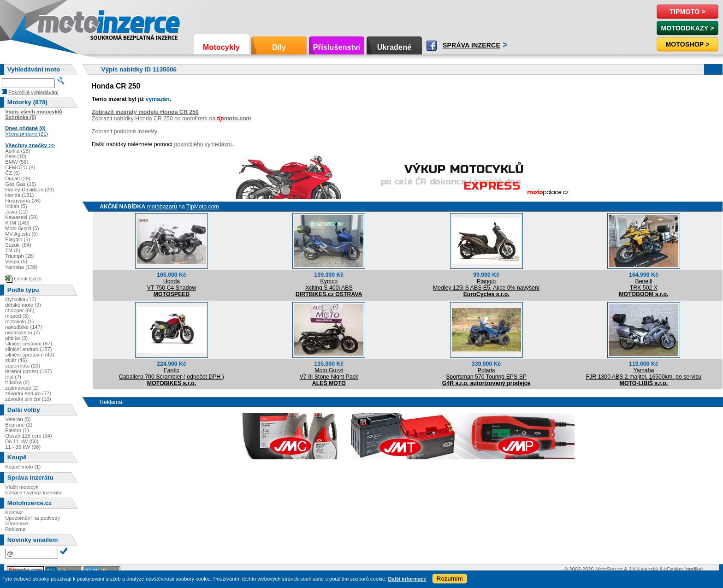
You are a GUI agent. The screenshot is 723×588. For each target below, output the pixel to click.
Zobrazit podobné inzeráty (124, 131)
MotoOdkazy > (687, 28)
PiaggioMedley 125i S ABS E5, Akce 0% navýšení (486, 285)
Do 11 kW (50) (22, 441)
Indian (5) (16, 206)
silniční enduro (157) (28, 349)
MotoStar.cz (609, 569)
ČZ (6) (12, 173)
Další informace (407, 579)
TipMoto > (687, 12)
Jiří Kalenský (643, 569)
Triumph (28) (20, 256)
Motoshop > (687, 44)
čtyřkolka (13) (21, 299)
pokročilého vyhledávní (203, 144)
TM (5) (13, 250)
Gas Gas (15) (21, 184)
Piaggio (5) (18, 239)
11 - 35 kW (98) (23, 447)
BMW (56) (17, 162)
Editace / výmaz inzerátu (33, 493)
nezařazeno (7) (22, 333)
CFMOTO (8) (20, 167)
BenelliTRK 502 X (644, 285)
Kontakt (14, 512)
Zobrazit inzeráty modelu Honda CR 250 (145, 112)
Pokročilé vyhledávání (33, 92)
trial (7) (13, 377)
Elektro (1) (17, 430)
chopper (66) (20, 310)
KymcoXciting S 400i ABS (329, 285)
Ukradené (394, 47)
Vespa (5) (16, 261)
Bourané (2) (19, 425)
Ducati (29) (18, 178)
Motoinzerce (57, 23)
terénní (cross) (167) (28, 371)
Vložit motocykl (22, 487)
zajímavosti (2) (22, 388)
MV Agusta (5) (21, 234)
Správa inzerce (471, 45)
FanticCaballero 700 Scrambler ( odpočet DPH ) (172, 374)
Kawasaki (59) (21, 217)
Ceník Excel (28, 279)
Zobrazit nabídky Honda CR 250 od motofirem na (172, 119)
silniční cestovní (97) (29, 344)
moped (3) (17, 316)
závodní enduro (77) (28, 393)
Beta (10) (16, 156)
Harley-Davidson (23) (30, 190)
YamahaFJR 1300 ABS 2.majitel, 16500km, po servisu (644, 374)
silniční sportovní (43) (30, 355)
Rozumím (450, 579)
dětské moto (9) (23, 305)
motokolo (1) (19, 321)
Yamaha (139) (21, 267)
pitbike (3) (16, 338)
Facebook (432, 46)
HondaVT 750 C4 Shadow (172, 285)
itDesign (674, 569)
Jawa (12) (16, 212)
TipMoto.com (203, 207)
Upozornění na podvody (33, 518)
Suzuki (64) (18, 245)
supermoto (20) (23, 366)
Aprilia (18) (18, 151)
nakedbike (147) (24, 327)
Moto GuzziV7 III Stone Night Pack (329, 374)
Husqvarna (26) (23, 201)
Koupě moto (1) (23, 467)
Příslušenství (337, 47)
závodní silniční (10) (28, 399)
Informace (17, 523)
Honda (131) (19, 195)
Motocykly (221, 47)
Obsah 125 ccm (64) (28, 436)
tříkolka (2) (17, 382)
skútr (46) (16, 360)
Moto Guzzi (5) (22, 228)
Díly (279, 47)
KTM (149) (17, 223)
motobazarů (162, 207)
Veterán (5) (18, 419)
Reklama (15, 529)
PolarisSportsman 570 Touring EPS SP (486, 374)
